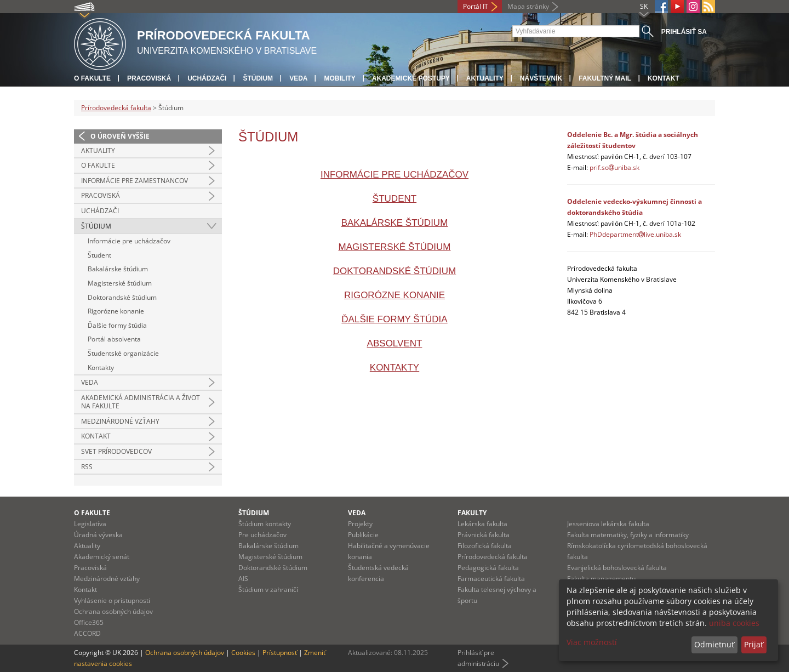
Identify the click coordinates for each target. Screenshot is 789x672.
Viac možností (592, 642)
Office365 (89, 622)
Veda (298, 78)
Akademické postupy (411, 78)
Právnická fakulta (484, 535)
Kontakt (664, 78)
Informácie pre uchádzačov (129, 241)
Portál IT (476, 6)
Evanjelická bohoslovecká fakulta (617, 568)
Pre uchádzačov (262, 535)
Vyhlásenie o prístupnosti (112, 600)
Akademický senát (102, 557)
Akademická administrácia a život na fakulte (141, 402)
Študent (99, 255)
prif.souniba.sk (614, 167)
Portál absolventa (114, 339)
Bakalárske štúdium (118, 269)
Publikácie (363, 535)
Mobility (339, 78)
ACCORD (87, 633)
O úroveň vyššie (120, 136)
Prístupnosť (280, 653)
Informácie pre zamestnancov (135, 181)
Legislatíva (90, 524)
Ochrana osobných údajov (113, 611)
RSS (87, 467)
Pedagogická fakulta (488, 568)
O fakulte (92, 78)
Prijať (754, 644)
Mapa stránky (528, 6)
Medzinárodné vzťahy (120, 421)
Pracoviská (149, 78)
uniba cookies (734, 623)
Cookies (243, 653)
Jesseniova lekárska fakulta (608, 524)
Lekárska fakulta (482, 524)
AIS (243, 579)
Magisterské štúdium (120, 283)
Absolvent (395, 343)
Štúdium (258, 78)
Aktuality (485, 78)
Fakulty (472, 513)
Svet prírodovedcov (116, 451)
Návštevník (541, 78)
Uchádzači (207, 78)
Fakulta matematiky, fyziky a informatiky (628, 535)
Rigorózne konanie (116, 311)
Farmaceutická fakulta (491, 579)
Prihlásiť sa (684, 32)
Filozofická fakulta (485, 546)
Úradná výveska (98, 535)
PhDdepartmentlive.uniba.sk (635, 234)
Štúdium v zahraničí (268, 590)
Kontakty (101, 368)
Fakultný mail (605, 78)
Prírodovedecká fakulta (116, 108)
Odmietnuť (714, 644)
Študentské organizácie (123, 353)
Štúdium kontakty (265, 524)
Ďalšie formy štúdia (117, 325)
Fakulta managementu (601, 579)
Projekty (360, 524)
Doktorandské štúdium (122, 297)
